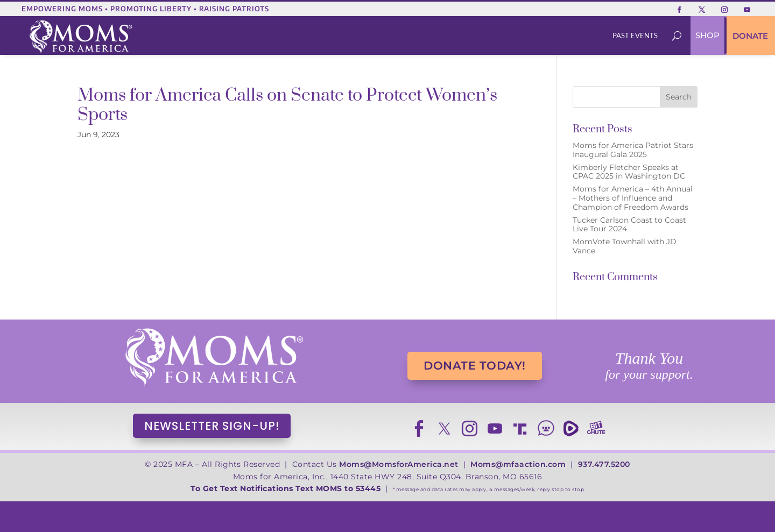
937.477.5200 (604, 464)
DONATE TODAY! (475, 366)
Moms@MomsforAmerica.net (399, 464)
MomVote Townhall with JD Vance (625, 246)
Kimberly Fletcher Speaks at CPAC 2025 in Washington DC (629, 172)
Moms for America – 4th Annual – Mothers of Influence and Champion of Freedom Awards (633, 198)
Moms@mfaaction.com (518, 464)
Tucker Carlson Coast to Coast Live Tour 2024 (629, 225)
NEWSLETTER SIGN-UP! (212, 426)
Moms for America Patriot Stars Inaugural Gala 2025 (633, 150)
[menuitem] (635, 36)
